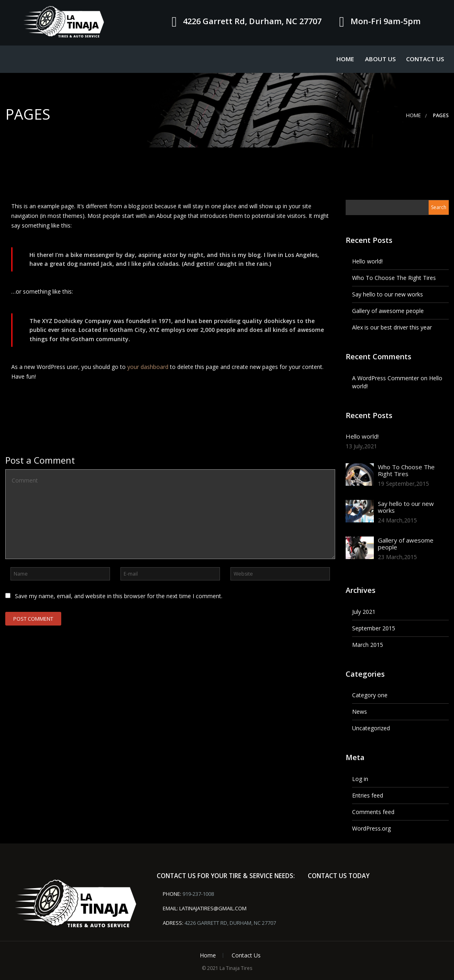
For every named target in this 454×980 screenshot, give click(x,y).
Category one (370, 695)
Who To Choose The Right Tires (394, 278)
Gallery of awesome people (388, 311)
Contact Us (425, 59)
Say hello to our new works (388, 294)
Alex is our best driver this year (392, 327)
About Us (380, 59)
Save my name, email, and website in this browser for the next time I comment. (119, 596)
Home (345, 59)
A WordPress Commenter (386, 378)
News (360, 712)
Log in (360, 779)
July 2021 (364, 612)
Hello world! (367, 261)
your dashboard (148, 367)
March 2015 (368, 645)
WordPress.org (371, 828)
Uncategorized (371, 728)
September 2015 (374, 628)
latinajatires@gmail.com (213, 908)
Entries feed (368, 795)
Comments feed (373, 812)
